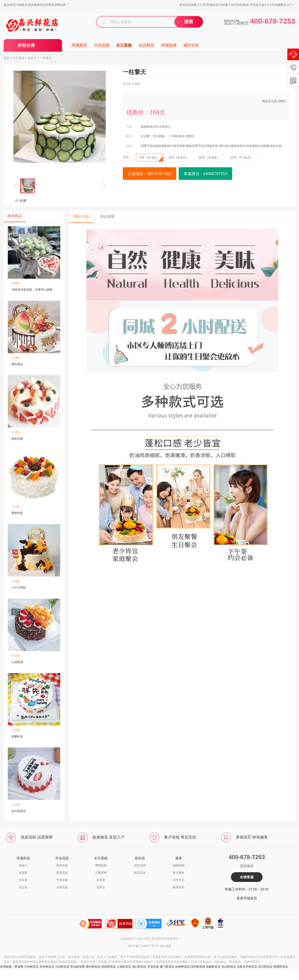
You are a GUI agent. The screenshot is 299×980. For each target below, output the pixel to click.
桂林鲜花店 (183, 967)
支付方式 (179, 880)
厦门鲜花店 (167, 967)
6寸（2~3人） (151, 159)
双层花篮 (62, 873)
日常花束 (140, 865)
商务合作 (179, 887)
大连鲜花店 (62, 967)
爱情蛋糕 (101, 865)
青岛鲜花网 (78, 967)
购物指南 (179, 865)
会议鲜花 (146, 45)
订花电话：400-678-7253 (149, 174)
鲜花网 (19, 967)
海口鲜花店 (139, 967)
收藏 (21, 201)
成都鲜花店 (213, 967)
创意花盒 (140, 873)
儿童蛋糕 (101, 873)
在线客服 (247, 877)
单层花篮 (62, 865)
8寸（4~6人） (179, 157)
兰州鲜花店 (31, 967)
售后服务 (179, 873)
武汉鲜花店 (265, 967)
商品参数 (107, 216)
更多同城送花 (247, 898)
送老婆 (23, 873)
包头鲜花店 (229, 967)
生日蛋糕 (124, 45)
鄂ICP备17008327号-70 (143, 946)
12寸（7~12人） (242, 157)
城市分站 (191, 45)
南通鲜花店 (281, 967)
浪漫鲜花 (79, 45)
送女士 (32, 58)
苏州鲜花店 (47, 967)
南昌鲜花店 (108, 967)
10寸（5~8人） (210, 157)
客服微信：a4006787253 (205, 174)
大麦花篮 (62, 887)
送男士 (101, 887)
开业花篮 (102, 45)
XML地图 (165, 946)
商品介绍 (81, 216)
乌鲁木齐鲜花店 (247, 967)
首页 (7, 58)
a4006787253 (9, 972)
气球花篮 (62, 880)
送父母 (23, 887)
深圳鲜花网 (198, 967)
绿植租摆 (169, 45)
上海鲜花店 (124, 967)
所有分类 (26, 45)
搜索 (189, 22)
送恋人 (23, 865)
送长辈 (23, 880)
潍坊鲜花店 (93, 967)
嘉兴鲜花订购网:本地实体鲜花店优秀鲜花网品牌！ (36, 5)
